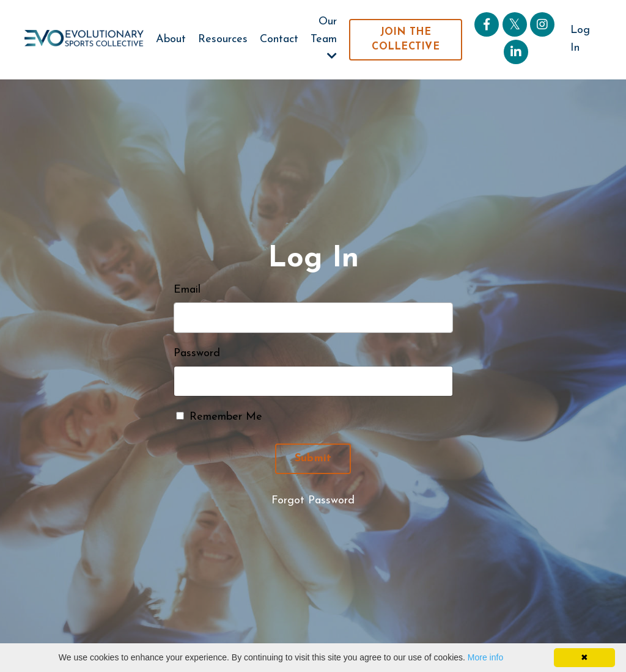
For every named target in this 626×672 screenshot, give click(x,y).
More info (485, 657)
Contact (279, 39)
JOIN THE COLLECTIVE (406, 40)
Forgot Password (313, 501)
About (171, 39)
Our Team (324, 39)
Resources (223, 39)
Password (197, 353)
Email (187, 290)
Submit (313, 458)
